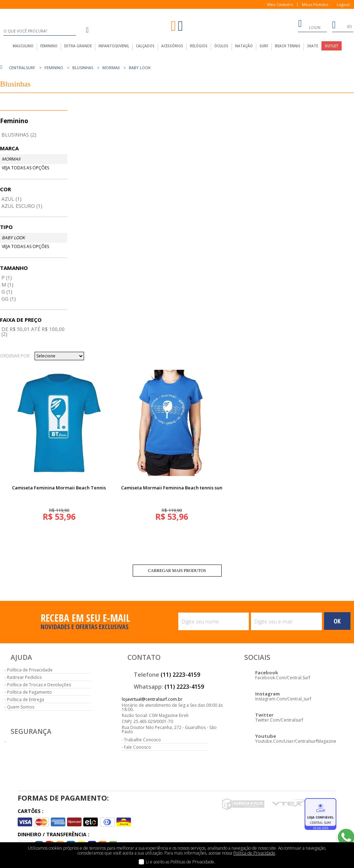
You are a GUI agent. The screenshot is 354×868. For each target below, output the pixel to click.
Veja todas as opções (25, 168)
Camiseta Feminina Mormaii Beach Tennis (59, 488)
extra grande (78, 46)
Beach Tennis (288, 46)
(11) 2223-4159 (180, 675)
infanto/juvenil (114, 46)
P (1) (7, 278)
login (309, 25)
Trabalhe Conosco (142, 740)
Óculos (221, 46)
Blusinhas (83, 68)
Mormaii (111, 68)
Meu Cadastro (280, 4)
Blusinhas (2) (19, 135)
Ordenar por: (15, 356)
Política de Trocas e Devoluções (39, 685)
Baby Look (140, 68)
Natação (244, 46)
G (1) (7, 292)
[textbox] (40, 31)
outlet (332, 46)
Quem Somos (21, 707)
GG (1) (9, 299)
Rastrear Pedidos (24, 677)
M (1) (7, 285)
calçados (145, 46)
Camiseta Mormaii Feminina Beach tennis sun (172, 488)
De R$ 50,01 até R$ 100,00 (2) (33, 331)
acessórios (172, 46)
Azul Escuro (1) (22, 206)
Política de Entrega (26, 700)
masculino (23, 46)
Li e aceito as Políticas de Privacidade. (181, 862)
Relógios (199, 46)
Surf (264, 46)
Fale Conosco (137, 747)
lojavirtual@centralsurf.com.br (152, 699)
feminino (49, 46)
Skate (313, 46)
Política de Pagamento (29, 692)
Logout (343, 4)
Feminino (54, 68)
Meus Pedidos (315, 4)
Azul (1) (11, 199)
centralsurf (22, 68)
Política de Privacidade (30, 670)
